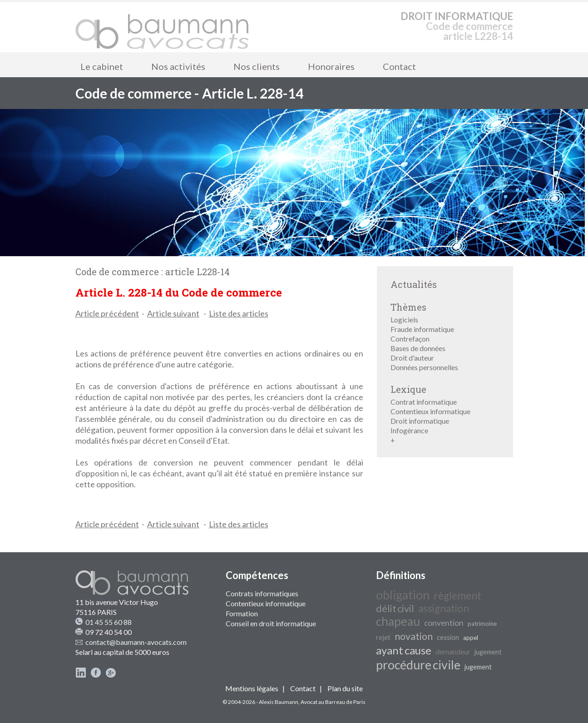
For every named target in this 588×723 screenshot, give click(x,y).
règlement (457, 596)
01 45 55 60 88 (109, 622)
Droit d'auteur (412, 358)
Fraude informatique (422, 329)
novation (414, 636)
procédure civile (418, 665)
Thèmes (408, 307)
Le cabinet (102, 66)
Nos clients (257, 66)
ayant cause (404, 650)
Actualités (414, 284)
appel (471, 638)
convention (444, 623)
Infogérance (409, 430)
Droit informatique (420, 421)
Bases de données (418, 348)
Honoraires (331, 66)
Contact (399, 66)
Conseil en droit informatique (271, 623)
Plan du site (345, 688)
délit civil (395, 609)
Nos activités (178, 66)
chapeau (398, 621)
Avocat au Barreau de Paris (333, 702)
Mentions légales (252, 688)
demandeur (453, 651)
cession (448, 637)
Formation (242, 613)
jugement (488, 652)
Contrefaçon (410, 339)
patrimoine (482, 624)
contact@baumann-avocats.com (136, 642)
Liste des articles (239, 313)
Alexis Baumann (279, 702)
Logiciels (404, 319)
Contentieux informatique (430, 411)
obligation (403, 595)
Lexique (408, 389)
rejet (383, 637)
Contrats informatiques (262, 593)
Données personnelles (424, 367)
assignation (444, 608)
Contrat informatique (424, 402)
